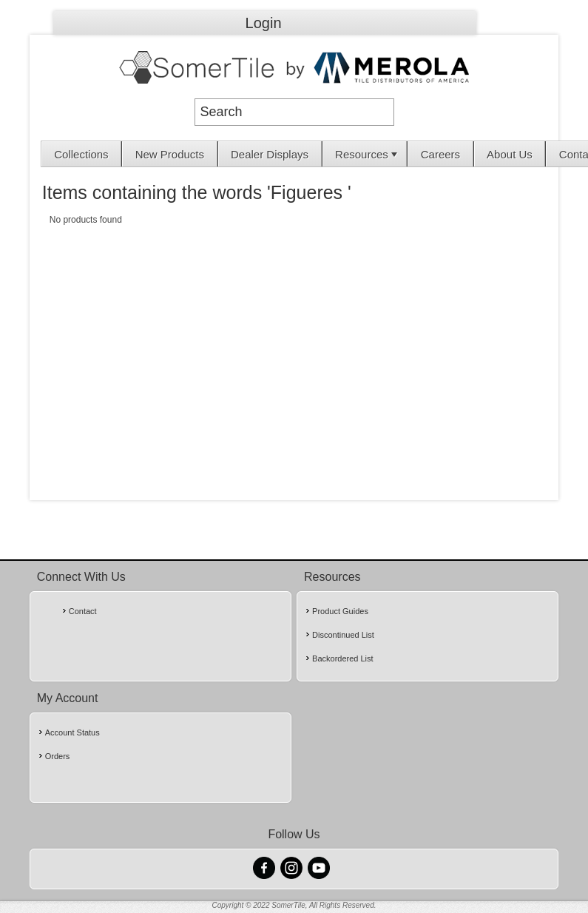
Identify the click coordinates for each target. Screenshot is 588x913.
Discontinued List (343, 635)
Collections (81, 154)
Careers (440, 154)
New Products (170, 154)
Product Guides (340, 611)
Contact (83, 611)
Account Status (72, 732)
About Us (510, 154)
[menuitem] (82, 154)
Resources (368, 154)
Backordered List (343, 658)
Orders (58, 756)
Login (264, 23)
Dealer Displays (270, 154)
